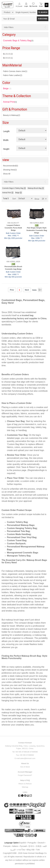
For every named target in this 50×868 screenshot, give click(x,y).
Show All (7, 174)
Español (23, 843)
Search (43, 12)
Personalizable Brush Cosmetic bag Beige (13, 268)
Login (26, 6)
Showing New (10, 170)
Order (41, 6)
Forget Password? (25, 775)
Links (25, 792)
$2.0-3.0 (8, 58)
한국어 (31, 846)
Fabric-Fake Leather (13, 75)
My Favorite (33, 6)
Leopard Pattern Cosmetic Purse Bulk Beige (13, 228)
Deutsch (41, 843)
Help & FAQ (25, 780)
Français (7, 846)
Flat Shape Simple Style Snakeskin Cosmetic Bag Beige (37, 230)
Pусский (23, 846)
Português (32, 843)
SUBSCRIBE (43, 19)
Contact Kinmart (25, 743)
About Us (25, 763)
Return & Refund (25, 784)
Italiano (15, 846)
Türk (38, 850)
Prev (12, 290)
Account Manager (25, 772)
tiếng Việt (30, 850)
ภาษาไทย (21, 850)
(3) (10, 102)
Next (27, 290)
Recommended (11, 166)
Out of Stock (25, 767)
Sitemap (25, 787)
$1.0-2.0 (8, 54)
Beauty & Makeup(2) (12, 115)
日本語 (39, 846)
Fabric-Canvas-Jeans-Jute (15, 71)
